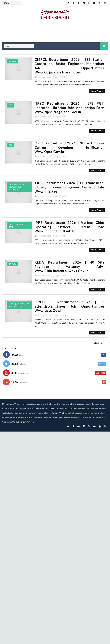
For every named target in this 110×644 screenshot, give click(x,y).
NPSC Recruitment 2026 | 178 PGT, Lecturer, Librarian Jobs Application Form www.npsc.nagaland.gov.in (70, 103)
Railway (12, 61)
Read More (97, 87)
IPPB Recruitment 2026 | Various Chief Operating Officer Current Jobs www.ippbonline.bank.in (70, 222)
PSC (10, 101)
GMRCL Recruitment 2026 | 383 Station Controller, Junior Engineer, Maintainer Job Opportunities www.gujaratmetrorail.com (70, 64)
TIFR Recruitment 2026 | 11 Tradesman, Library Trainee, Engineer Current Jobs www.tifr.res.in (70, 183)
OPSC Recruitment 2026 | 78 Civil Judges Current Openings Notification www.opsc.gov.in (70, 143)
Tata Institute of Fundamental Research (17, 183)
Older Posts (99, 338)
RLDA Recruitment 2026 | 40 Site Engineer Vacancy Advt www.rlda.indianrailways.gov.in (70, 262)
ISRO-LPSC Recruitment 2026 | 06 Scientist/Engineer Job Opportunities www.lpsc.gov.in (70, 302)
